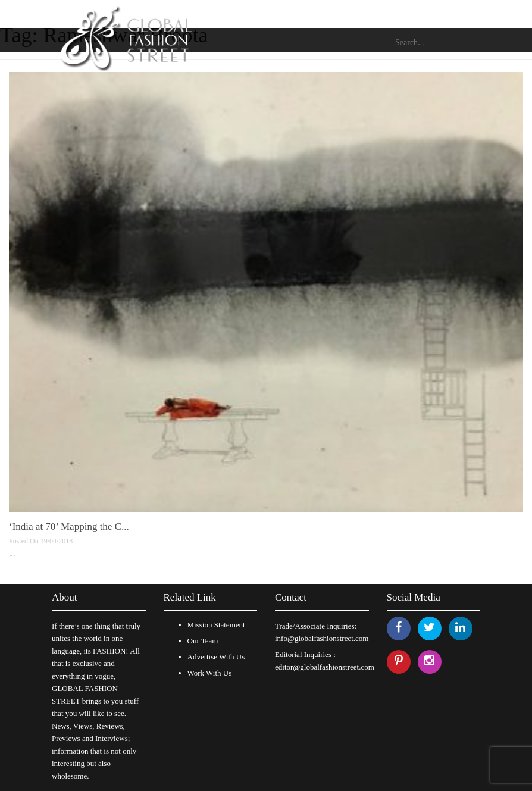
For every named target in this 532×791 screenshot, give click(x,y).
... (12, 553)
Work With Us (210, 673)
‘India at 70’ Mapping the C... (69, 526)
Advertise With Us (216, 657)
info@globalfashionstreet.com (322, 638)
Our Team (203, 641)
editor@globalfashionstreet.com (325, 667)
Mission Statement (216, 625)
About (65, 597)
